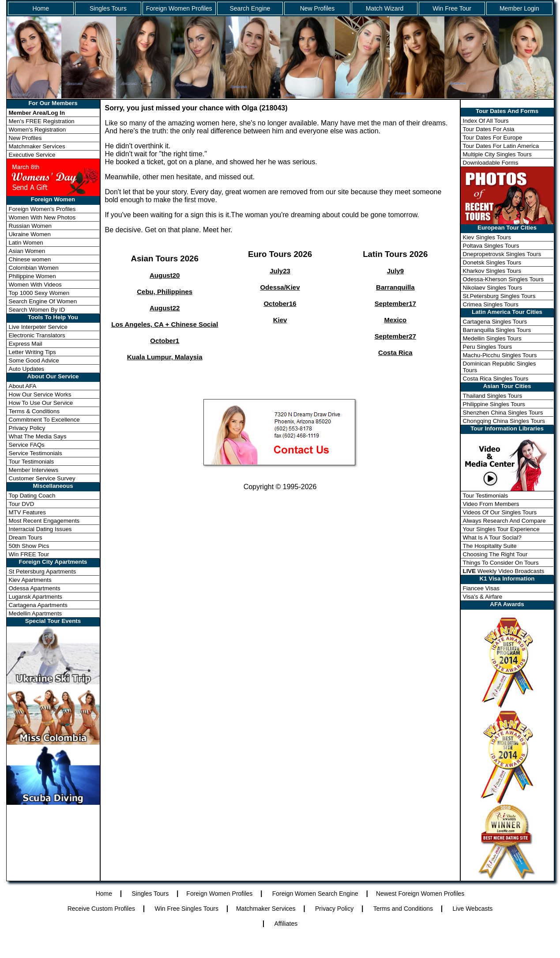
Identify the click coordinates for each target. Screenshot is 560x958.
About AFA (23, 386)
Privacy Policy (27, 428)
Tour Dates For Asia (489, 129)
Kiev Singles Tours (487, 237)
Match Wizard (385, 8)
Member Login (519, 8)
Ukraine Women (30, 234)
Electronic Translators (37, 335)
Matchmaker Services (37, 146)
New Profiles (318, 8)
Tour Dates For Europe (493, 138)
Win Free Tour (452, 8)
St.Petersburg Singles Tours (499, 296)
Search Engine (250, 8)
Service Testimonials (36, 453)
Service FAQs (27, 445)
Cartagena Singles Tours (495, 322)
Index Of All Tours (486, 121)
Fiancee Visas (481, 588)
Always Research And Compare (504, 521)
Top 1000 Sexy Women (39, 293)
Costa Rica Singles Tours (496, 379)
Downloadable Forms (491, 163)
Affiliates (286, 924)
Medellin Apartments (36, 613)
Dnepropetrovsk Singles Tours (502, 254)
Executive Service (32, 155)
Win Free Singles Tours (186, 909)
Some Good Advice (34, 360)
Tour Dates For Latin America (501, 146)
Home (41, 8)
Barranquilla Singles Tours (497, 330)
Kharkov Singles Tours (492, 271)
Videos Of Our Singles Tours (500, 512)
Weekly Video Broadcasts (504, 571)
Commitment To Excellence (44, 420)
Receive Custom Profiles (101, 909)
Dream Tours (26, 537)
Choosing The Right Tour (495, 554)
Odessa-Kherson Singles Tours (503, 279)
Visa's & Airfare (483, 597)
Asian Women (27, 251)
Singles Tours (108, 8)
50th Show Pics (29, 546)
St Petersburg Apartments (43, 571)
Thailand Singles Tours (493, 396)
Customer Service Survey (42, 478)
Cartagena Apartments (38, 605)
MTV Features (27, 512)
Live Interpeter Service (38, 327)
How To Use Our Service (41, 403)
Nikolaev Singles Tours (493, 288)
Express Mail (26, 344)
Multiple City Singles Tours (497, 154)
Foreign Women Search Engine (315, 894)
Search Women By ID (37, 310)
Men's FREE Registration (42, 121)
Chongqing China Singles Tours (504, 421)
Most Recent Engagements (44, 521)
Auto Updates (27, 369)
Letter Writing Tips (32, 352)
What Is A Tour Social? (492, 537)
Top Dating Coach (32, 496)
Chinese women (30, 259)
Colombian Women (34, 268)
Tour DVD (22, 504)
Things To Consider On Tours (501, 563)
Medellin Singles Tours (492, 338)
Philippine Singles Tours (494, 404)
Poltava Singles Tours (491, 246)
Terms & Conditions (34, 411)
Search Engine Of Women (43, 301)
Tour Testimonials (32, 462)
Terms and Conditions (403, 909)
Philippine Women (32, 276)
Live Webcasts (473, 909)
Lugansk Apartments (36, 597)
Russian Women (30, 226)
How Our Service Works (40, 394)
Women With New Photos (42, 217)
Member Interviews (34, 470)
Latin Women (26, 243)
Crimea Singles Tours (491, 304)
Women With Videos (35, 285)
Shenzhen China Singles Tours (503, 413)
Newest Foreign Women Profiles (420, 894)
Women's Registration (38, 130)
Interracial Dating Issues (40, 529)
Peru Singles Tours (488, 347)
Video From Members (491, 504)
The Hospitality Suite (490, 546)
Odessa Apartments (35, 588)
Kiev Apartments (30, 580)
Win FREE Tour (29, 554)
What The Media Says (38, 436)
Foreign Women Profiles (179, 8)
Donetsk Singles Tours (492, 262)
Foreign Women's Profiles (42, 209)
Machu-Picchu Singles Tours (500, 355)
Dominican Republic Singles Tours (500, 367)
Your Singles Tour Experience (501, 529)
